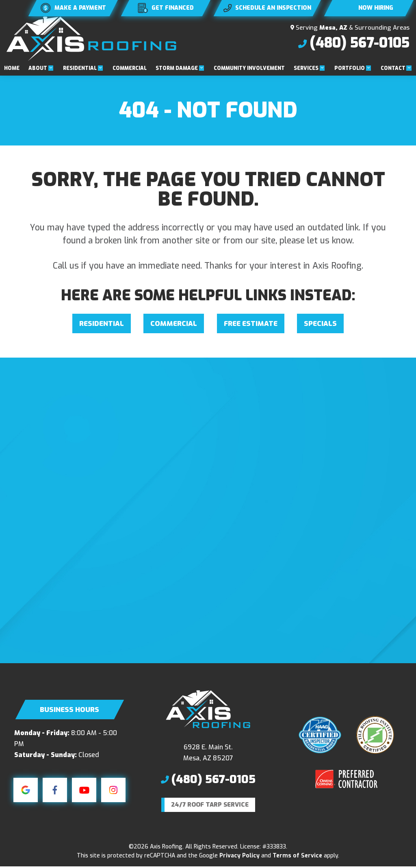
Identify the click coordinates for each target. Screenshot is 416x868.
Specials (320, 324)
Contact (393, 68)
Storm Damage (177, 68)
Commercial (130, 68)
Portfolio (350, 68)
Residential (80, 68)
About (38, 68)
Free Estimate (251, 324)
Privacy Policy (239, 857)
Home (12, 68)
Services (306, 68)
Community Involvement (249, 68)
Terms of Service (297, 857)
